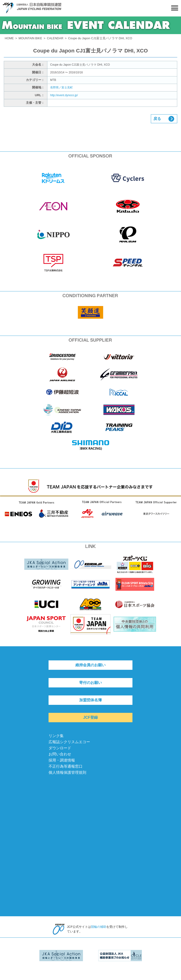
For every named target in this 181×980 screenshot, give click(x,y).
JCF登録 (90, 717)
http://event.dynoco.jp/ (64, 95)
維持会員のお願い (90, 665)
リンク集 (56, 736)
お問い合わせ (60, 754)
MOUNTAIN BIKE (30, 38)
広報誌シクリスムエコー (69, 742)
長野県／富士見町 (62, 87)
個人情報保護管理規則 (67, 772)
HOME (9, 38)
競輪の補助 (99, 927)
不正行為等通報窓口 (66, 766)
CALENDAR (55, 38)
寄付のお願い (90, 683)
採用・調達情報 (62, 760)
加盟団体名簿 (90, 700)
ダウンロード (60, 748)
